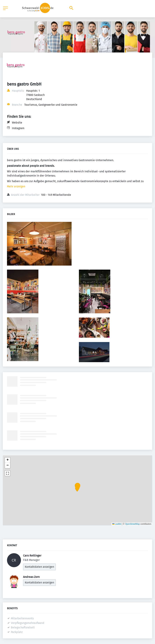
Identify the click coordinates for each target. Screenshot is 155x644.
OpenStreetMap (132, 524)
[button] (77, 489)
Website (17, 123)
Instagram (18, 128)
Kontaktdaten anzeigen (39, 567)
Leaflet (117, 524)
